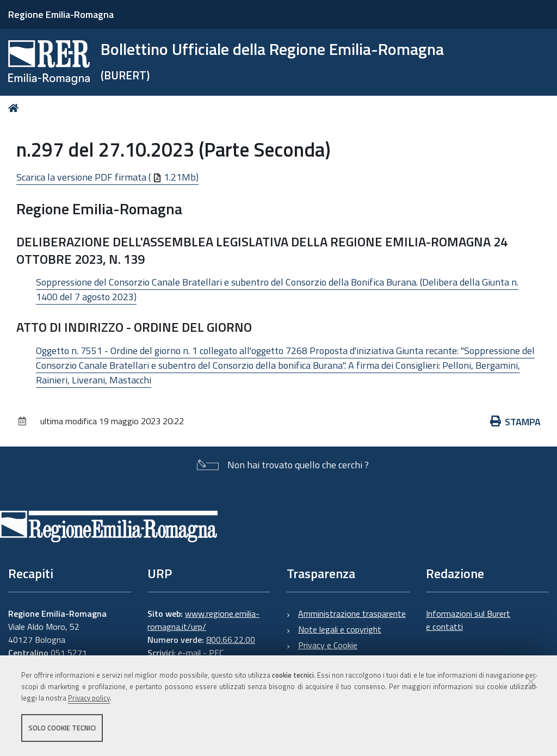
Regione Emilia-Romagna (61, 14)
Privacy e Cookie (328, 645)
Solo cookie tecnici (62, 728)
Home (16, 108)
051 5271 (69, 653)
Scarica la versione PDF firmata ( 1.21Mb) (107, 177)
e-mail (189, 653)
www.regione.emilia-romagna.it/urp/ (203, 620)
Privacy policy (89, 698)
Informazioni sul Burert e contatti (468, 620)
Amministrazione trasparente (352, 614)
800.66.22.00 (231, 640)
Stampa (516, 422)
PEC (216, 653)
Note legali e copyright (340, 629)
